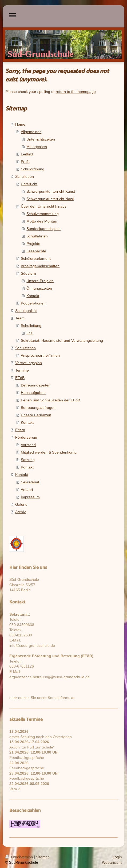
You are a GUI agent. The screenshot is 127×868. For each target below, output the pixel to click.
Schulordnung (33, 169)
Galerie (21, 504)
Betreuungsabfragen (38, 408)
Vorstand (28, 445)
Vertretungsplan (29, 363)
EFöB (20, 378)
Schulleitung (31, 326)
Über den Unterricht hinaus (44, 206)
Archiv (20, 512)
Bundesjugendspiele (43, 229)
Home (20, 124)
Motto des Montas (42, 221)
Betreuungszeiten (36, 385)
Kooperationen (33, 303)
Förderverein (26, 437)
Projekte (33, 244)
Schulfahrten (37, 236)
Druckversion (20, 857)
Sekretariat (30, 482)
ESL (30, 333)
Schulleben (25, 176)
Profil (25, 162)
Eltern (20, 430)
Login (117, 857)
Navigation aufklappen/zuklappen (64, 15)
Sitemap (43, 857)
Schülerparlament (36, 258)
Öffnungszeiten (39, 288)
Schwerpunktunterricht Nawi (50, 199)
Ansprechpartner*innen (40, 355)
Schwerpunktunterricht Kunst (51, 191)
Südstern (28, 273)
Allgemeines (31, 132)
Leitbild (27, 154)
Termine (22, 370)
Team (20, 318)
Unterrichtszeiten (41, 139)
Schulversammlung (43, 214)
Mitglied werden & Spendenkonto (49, 452)
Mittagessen (37, 147)
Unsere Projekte (40, 281)
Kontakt (33, 296)
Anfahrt (27, 489)
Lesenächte (36, 251)
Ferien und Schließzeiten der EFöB (50, 400)
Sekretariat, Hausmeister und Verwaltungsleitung (62, 340)
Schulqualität (26, 311)
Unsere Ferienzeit (36, 415)
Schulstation (25, 348)
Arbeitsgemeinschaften (40, 266)
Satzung (28, 460)
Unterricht (29, 184)
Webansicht (112, 862)
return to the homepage (76, 92)
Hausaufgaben (33, 393)
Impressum (30, 497)
